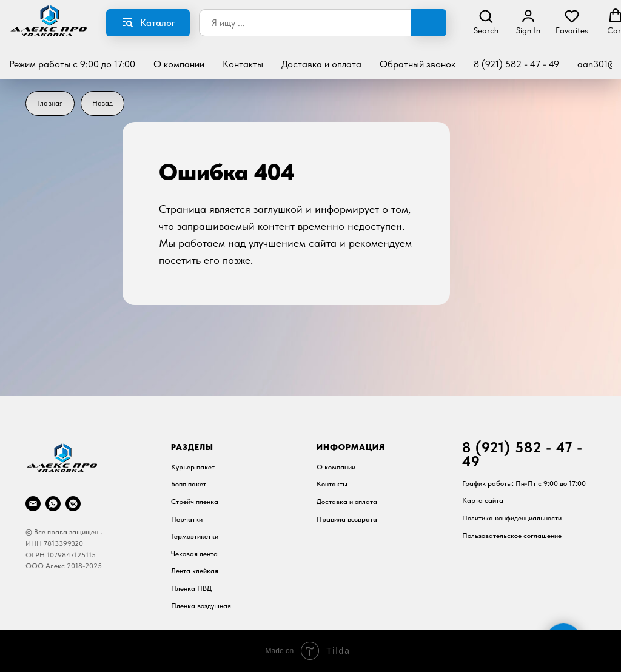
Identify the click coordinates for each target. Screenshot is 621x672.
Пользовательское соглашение (512, 536)
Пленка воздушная (201, 606)
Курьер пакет (193, 467)
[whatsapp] (53, 504)
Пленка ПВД (191, 588)
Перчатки (187, 519)
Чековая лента (194, 554)
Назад (102, 103)
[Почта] (33, 504)
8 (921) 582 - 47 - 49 (516, 64)
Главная (50, 103)
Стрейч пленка (195, 502)
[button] (486, 22)
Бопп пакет (189, 484)
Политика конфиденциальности (512, 518)
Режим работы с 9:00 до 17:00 (72, 64)
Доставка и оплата (321, 64)
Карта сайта (483, 500)
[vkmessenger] (73, 504)
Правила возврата (347, 519)
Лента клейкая (195, 571)
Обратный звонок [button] (418, 64)
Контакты (243, 64)
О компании (179, 64)
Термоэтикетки (195, 536)
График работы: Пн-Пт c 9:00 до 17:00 (524, 483)
